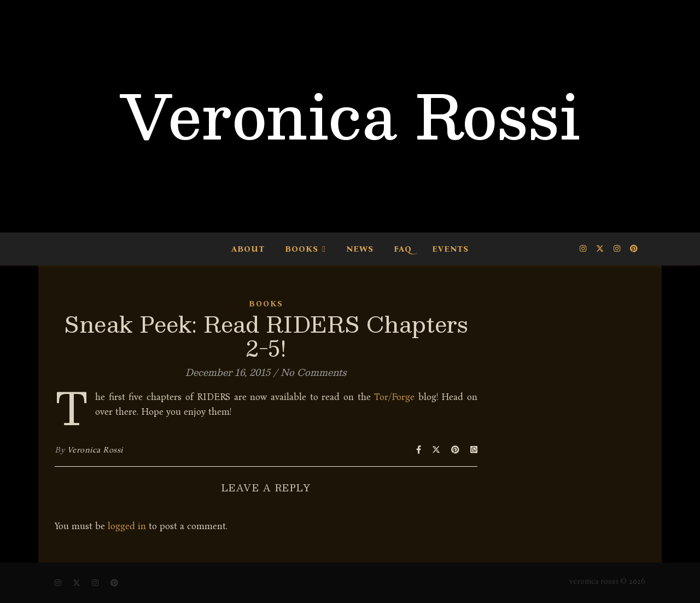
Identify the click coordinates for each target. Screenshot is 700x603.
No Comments (314, 372)
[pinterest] (634, 249)
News (360, 249)
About (248, 249)
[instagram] (584, 249)
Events (450, 249)
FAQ (403, 249)
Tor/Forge (394, 397)
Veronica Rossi (350, 115)
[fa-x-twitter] (601, 249)
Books (302, 249)
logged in (127, 526)
